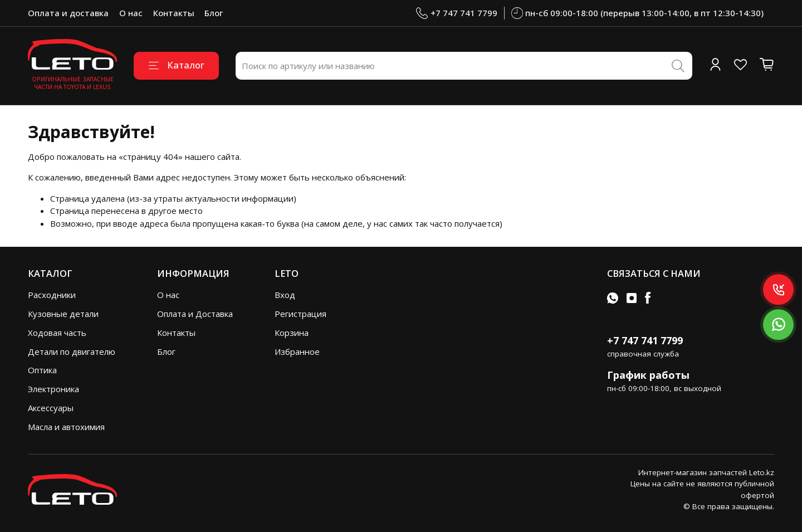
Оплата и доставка (68, 13)
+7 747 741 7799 (457, 13)
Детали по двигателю (72, 352)
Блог (214, 13)
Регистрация (300, 314)
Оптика (42, 370)
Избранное (297, 352)
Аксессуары (51, 408)
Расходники (52, 295)
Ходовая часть (57, 333)
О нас (131, 13)
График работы (648, 375)
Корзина (292, 333)
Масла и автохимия (66, 427)
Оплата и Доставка (195, 314)
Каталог (177, 65)
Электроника (53, 389)
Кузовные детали (63, 314)
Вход (285, 295)
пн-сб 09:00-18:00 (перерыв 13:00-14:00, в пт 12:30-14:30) (638, 13)
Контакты (174, 13)
